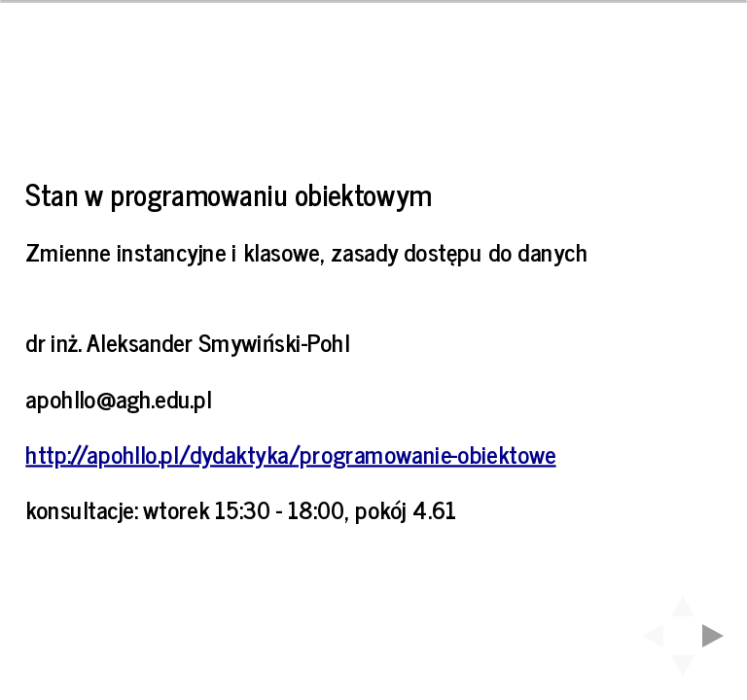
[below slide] (683, 672)
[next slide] (719, 636)
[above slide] (683, 600)
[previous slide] (647, 636)
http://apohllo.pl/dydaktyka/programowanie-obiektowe (290, 453)
